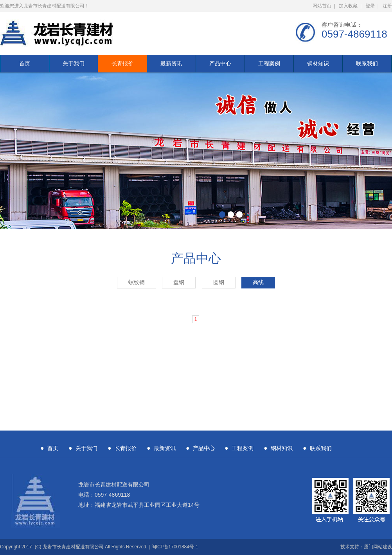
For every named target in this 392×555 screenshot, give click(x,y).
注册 (387, 6)
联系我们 (367, 63)
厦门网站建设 (378, 547)
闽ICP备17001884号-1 (175, 547)
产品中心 (220, 63)
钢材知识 (318, 63)
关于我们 (74, 63)
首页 (25, 63)
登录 (370, 6)
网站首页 (322, 6)
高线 (258, 282)
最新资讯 (171, 63)
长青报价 (122, 63)
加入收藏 (348, 6)
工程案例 (269, 63)
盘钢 (179, 282)
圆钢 (219, 282)
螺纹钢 (137, 282)
